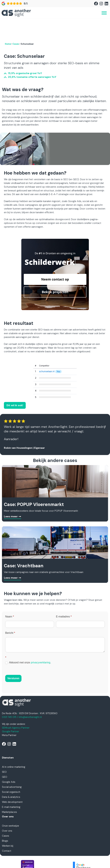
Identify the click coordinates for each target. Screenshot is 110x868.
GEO (5, 756)
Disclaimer (94, 857)
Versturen (13, 657)
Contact (7, 830)
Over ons (7, 810)
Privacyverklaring (46, 857)
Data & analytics (11, 776)
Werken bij (8, 825)
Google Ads (9, 761)
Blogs (5, 820)
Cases (16, 23)
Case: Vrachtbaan (24, 545)
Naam (10, 596)
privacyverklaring (41, 641)
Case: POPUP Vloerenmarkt (34, 483)
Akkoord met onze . (28, 642)
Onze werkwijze (10, 805)
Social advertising (12, 766)
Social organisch (11, 771)
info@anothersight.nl (30, 696)
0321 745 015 (9, 696)
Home (8, 23)
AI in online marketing (14, 746)
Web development (12, 781)
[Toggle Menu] (104, 13)
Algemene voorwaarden (72, 857)
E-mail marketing (11, 786)
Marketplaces (9, 791)
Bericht (10, 612)
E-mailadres (64, 596)
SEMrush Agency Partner (16, 707)
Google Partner (10, 710)
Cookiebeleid (55, 860)
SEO (4, 751)
